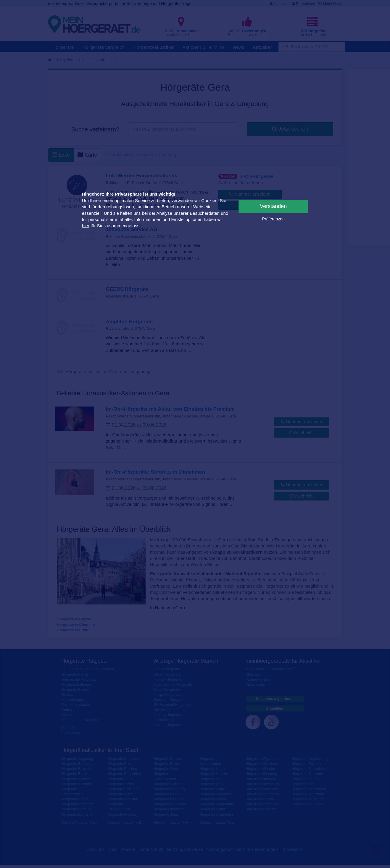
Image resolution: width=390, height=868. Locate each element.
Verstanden (273, 206)
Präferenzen (273, 219)
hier (86, 226)
